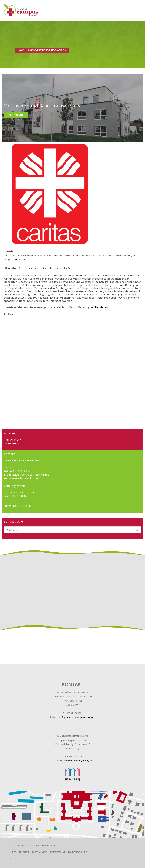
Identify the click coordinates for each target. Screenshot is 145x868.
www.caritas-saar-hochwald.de (27, 478)
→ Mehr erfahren (19, 260)
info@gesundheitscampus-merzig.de (76, 717)
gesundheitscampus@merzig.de (76, 761)
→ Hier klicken (99, 307)
